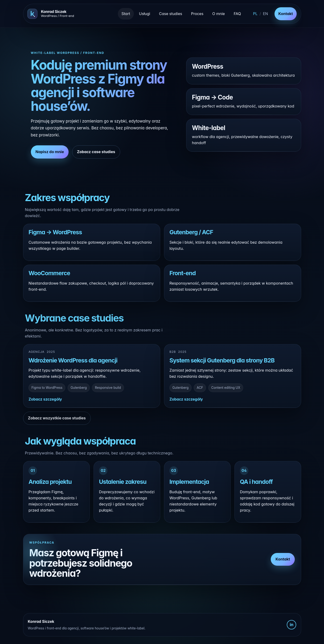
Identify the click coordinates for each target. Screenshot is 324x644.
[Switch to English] (260, 14)
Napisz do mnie (50, 152)
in (291, 625)
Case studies (171, 14)
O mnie (219, 14)
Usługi (145, 14)
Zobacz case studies (96, 152)
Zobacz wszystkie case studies (57, 418)
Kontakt (286, 14)
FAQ (237, 14)
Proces (197, 14)
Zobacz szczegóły (45, 399)
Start (126, 14)
